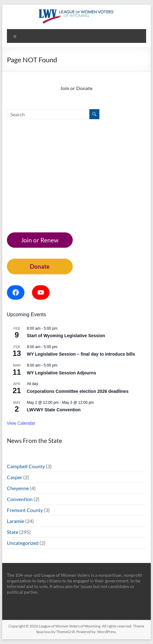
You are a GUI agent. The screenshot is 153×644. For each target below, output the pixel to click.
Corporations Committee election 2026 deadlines (78, 391)
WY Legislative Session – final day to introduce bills (81, 354)
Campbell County (26, 466)
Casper (15, 477)
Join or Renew (40, 240)
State (13, 532)
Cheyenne (18, 488)
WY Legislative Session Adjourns (62, 373)
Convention (20, 499)
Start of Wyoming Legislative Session (66, 336)
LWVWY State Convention (54, 410)
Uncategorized (23, 543)
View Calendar (21, 423)
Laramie (16, 521)
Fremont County (25, 510)
